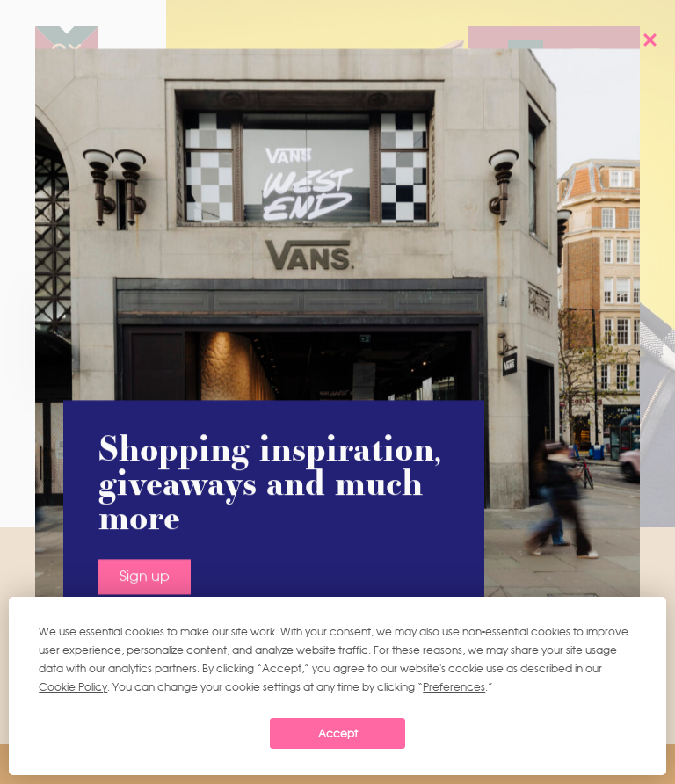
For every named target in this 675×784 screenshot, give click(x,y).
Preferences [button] (454, 687)
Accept (338, 734)
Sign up (145, 461)
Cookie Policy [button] (73, 687)
